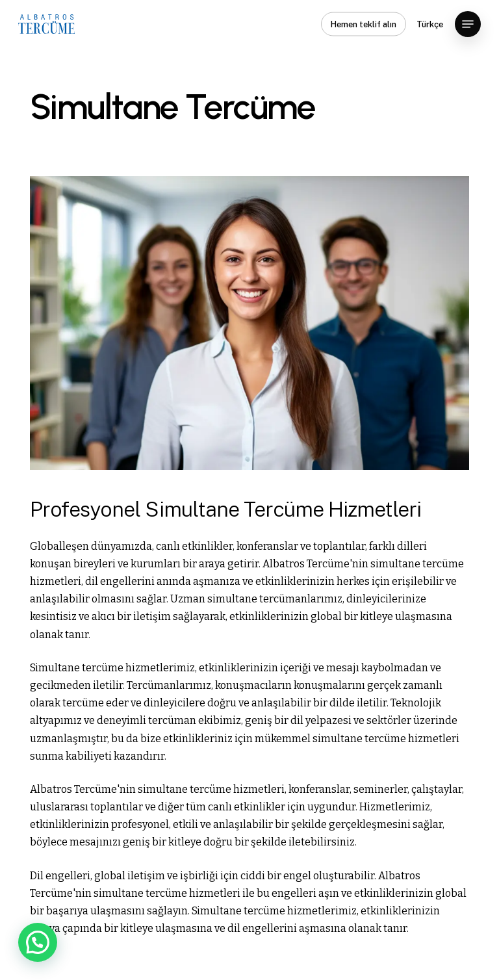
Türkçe (430, 24)
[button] (468, 24)
